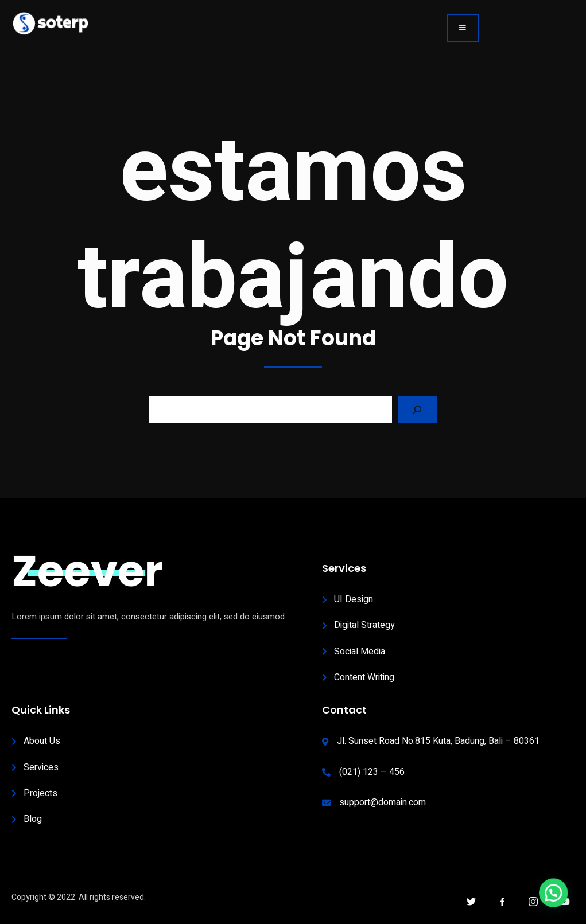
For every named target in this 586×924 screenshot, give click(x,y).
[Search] (417, 410)
